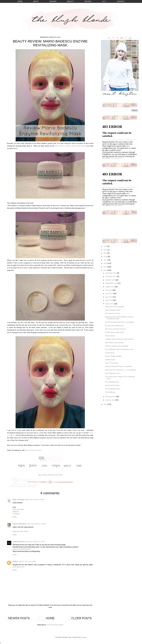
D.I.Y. (104, 1)
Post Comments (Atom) (55, 625)
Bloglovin (16, 512)
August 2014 (110, 287)
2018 (105, 257)
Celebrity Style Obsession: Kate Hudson (119, 339)
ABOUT (36, 1)
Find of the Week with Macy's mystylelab (119, 322)
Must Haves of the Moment (114, 343)
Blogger (84, 637)
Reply (15, 517)
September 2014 (112, 283)
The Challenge (110, 392)
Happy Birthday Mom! (113, 310)
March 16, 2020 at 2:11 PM (35, 542)
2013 (105, 404)
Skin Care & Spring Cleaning (115, 329)
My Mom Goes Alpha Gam (114, 326)
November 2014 (111, 277)
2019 (105, 253)
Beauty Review (53, 475)
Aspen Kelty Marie (20, 524)
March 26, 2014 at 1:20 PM (35, 500)
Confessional (110, 353)
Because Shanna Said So (33, 450)
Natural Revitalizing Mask (22, 549)
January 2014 (110, 400)
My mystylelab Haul (112, 382)
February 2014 (111, 397)
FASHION (53, 1)
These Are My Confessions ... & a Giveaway (120, 370)
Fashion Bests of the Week (114, 332)
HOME (20, 1)
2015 (105, 267)
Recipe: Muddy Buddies (113, 356)
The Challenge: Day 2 (113, 389)
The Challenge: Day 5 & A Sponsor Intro (119, 349)
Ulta (14, 435)
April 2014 (109, 300)
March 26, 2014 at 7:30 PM (37, 524)
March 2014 (110, 304)
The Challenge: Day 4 (113, 373)
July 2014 (109, 290)
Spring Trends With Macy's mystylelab (118, 366)
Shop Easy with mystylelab (114, 307)
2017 (105, 260)
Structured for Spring (112, 313)
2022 (105, 246)
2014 (105, 270)
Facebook (16, 514)
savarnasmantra (19, 542)
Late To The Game (112, 363)
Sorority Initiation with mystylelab (116, 346)
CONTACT (121, 1)
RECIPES (88, 1)
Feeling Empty (110, 360)
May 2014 (109, 297)
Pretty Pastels (110, 336)
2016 (105, 263)
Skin (61, 475)
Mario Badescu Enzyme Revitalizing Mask (70, 146)
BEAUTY (70, 1)
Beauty (45, 475)
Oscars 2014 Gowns (112, 385)
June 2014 (109, 294)
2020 (105, 250)
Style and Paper (19, 500)
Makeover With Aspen (20, 531)
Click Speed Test (19, 567)
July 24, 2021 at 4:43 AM (27, 561)
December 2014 (111, 273)
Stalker (15, 561)
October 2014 (110, 280)
